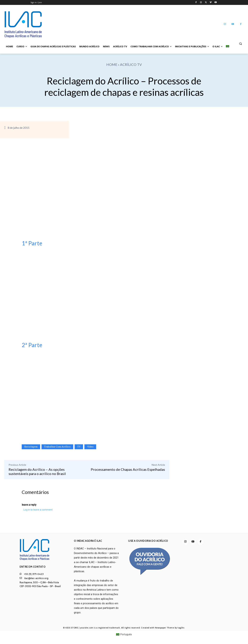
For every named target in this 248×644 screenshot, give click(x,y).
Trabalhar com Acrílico (57, 447)
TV (79, 447)
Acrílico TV (131, 64)
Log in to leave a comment (38, 510)
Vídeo (90, 447)
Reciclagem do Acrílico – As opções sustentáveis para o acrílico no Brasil (37, 471)
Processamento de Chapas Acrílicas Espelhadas (128, 469)
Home (112, 64)
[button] (240, 43)
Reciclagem (31, 447)
